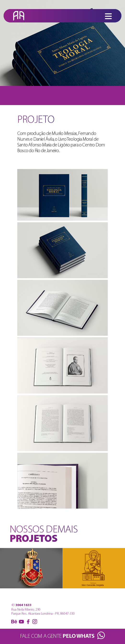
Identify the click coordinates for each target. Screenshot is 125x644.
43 (21, 605)
